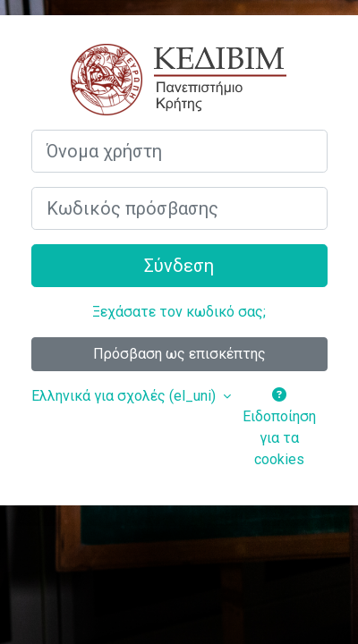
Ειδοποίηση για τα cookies (279, 428)
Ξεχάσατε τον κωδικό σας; (179, 312)
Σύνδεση (179, 266)
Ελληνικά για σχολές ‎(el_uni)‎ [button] (125, 396)
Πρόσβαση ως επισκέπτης (179, 354)
